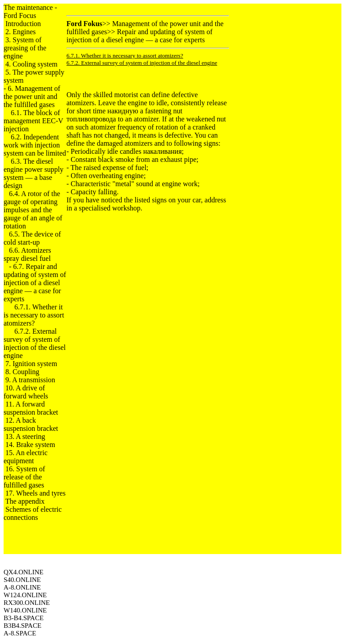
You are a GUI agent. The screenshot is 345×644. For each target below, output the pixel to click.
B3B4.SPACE (22, 626)
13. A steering (25, 436)
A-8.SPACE (20, 633)
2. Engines (21, 32)
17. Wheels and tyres (35, 493)
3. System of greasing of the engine (25, 48)
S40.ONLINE (22, 580)
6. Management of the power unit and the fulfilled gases (32, 96)
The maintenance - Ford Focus (30, 11)
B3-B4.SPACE (24, 618)
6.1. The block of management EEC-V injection (33, 121)
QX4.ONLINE (24, 572)
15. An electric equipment (26, 457)
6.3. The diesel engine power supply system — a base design (33, 173)
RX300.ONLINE (27, 603)
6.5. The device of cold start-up (32, 238)
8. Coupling (22, 372)
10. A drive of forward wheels (26, 392)
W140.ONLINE (25, 610)
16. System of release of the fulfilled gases (24, 477)
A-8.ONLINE (22, 587)
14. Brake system (30, 445)
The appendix (25, 501)
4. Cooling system (31, 64)
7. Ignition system (31, 364)
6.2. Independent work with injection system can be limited (35, 145)
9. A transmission (30, 380)
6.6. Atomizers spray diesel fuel (27, 254)
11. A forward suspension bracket (31, 408)
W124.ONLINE (25, 595)
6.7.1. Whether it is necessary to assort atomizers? (34, 315)
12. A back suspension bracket (31, 424)
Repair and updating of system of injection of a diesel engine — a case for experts (139, 36)
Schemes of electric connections (33, 513)
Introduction (23, 24)
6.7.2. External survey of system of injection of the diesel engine (35, 343)
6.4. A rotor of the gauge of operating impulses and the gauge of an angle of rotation (33, 210)
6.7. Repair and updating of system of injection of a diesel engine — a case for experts (35, 283)
